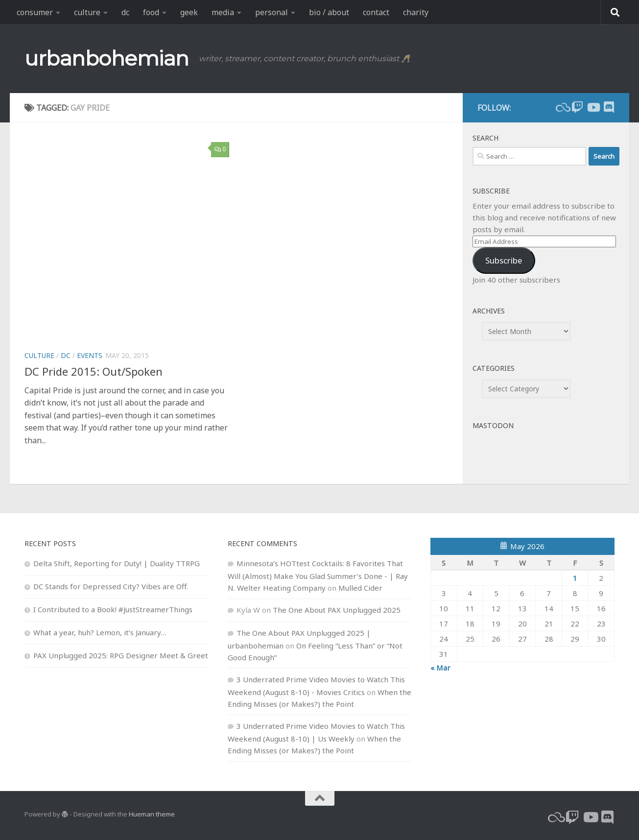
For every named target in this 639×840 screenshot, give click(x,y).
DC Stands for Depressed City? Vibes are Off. (111, 586)
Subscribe (504, 260)
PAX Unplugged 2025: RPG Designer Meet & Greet (121, 655)
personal (272, 12)
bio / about (329, 12)
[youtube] (593, 107)
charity (416, 12)
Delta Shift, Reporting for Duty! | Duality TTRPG (117, 563)
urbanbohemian (107, 58)
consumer (35, 12)
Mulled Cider (360, 588)
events (90, 355)
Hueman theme (152, 814)
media (223, 12)
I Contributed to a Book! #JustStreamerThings (113, 609)
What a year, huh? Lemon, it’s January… (100, 632)
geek (189, 12)
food (151, 12)
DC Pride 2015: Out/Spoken (94, 371)
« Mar (440, 668)
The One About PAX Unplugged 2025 (337, 610)
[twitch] (577, 107)
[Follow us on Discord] (609, 107)
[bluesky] (562, 107)
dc (125, 12)
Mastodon (493, 425)
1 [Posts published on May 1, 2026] (575, 578)
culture (87, 12)
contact (376, 12)
